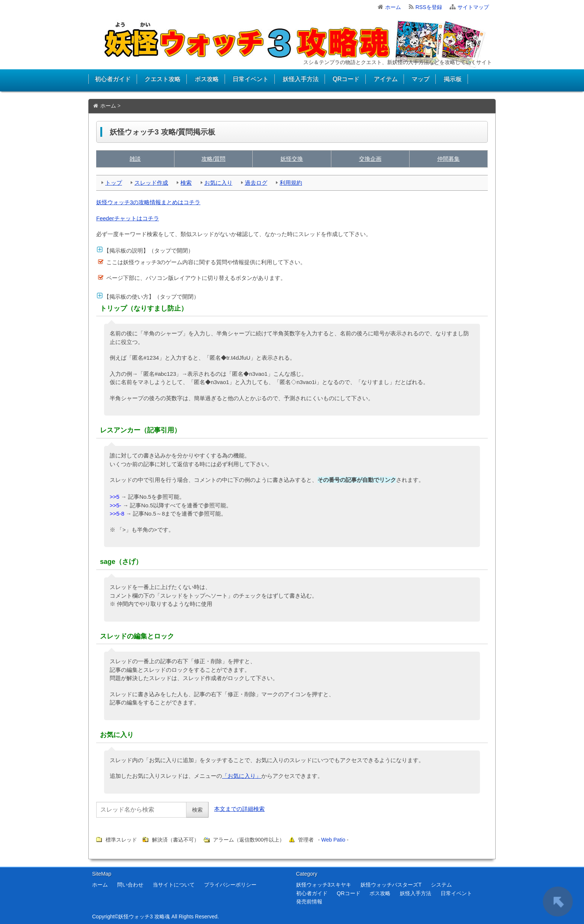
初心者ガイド (113, 79)
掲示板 (453, 79)
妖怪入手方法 (301, 79)
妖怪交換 (292, 159)
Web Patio (333, 840)
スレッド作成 (151, 183)
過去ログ (256, 183)
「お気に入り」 (242, 776)
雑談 (135, 159)
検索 (186, 183)
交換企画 (370, 159)
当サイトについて (174, 885)
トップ (114, 183)
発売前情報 (309, 902)
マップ (420, 79)
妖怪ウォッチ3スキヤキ (324, 885)
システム (441, 885)
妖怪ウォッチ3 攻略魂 (144, 917)
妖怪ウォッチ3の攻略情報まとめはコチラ (148, 202)
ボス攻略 (207, 79)
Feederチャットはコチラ (128, 218)
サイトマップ (473, 7)
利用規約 (291, 183)
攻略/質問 (213, 159)
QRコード (346, 79)
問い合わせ (130, 885)
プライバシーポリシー (230, 885)
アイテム (386, 79)
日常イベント (250, 79)
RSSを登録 (429, 7)
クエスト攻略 (162, 79)
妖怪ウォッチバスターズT (391, 885)
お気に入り (218, 183)
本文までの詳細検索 (239, 809)
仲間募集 (448, 159)
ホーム (393, 7)
